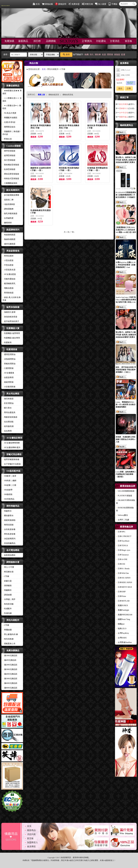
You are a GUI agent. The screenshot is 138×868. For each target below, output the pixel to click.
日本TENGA (122, 546)
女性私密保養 (9, 529)
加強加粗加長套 (10, 317)
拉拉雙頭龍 (8, 422)
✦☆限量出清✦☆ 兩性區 (12, 107)
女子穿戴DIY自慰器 (12, 464)
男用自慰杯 (8, 256)
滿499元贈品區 (9, 660)
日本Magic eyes (123, 550)
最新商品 (23, 41)
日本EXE (121, 564)
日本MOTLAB (123, 601)
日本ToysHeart (123, 541)
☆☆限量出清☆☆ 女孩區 (12, 100)
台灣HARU (121, 638)
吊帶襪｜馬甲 (9, 599)
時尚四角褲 (8, 639)
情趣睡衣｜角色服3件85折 (11, 133)
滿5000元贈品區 (10, 679)
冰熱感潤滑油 (9, 359)
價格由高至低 (68, 95)
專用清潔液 (8, 525)
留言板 (129, 41)
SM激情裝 (7, 494)
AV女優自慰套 (9, 274)
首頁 (36, 4)
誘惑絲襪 (7, 595)
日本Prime (121, 596)
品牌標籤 (51, 41)
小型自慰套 (8, 260)
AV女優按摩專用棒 (11, 443)
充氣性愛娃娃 (9, 279)
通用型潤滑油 (9, 354)
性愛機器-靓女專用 (11, 338)
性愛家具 (7, 343)
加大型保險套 (9, 160)
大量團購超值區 (10, 183)
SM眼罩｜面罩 (9, 476)
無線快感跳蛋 (9, 239)
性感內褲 (7, 613)
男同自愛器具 (9, 413)
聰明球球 (7, 223)
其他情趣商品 (9, 543)
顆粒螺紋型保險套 (11, 165)
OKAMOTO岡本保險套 (125, 502)
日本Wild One (122, 573)
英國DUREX (122, 605)
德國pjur (120, 624)
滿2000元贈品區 (10, 665)
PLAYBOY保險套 (124, 496)
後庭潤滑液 (8, 382)
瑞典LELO (121, 629)
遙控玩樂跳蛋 (9, 244)
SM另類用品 (8, 499)
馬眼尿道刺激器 (10, 417)
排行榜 (37, 41)
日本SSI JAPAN (123, 578)
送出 (120, 88)
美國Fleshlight (123, 610)
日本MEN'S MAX (124, 587)
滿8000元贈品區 (10, 688)
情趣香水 (7, 511)
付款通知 (101, 41)
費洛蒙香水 (8, 516)
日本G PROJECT (124, 536)
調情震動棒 (8, 209)
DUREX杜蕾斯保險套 (125, 509)
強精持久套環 (9, 312)
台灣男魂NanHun (124, 642)
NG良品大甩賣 (9, 113)
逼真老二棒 (8, 200)
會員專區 (31, 847)
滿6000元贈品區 (10, 683)
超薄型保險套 (9, 155)
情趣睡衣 (7, 590)
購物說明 (61, 4)
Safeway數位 (122, 515)
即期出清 (7, 139)
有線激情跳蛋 (9, 235)
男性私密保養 (9, 534)
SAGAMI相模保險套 (125, 491)
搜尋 (66, 55)
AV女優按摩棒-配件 (11, 447)
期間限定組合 (9, 127)
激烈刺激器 (8, 399)
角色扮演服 (8, 604)
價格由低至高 (54, 95)
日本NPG (121, 532)
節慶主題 (7, 581)
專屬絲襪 (7, 630)
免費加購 (9, 41)
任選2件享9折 (9, 122)
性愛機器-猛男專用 (11, 333)
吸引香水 (7, 408)
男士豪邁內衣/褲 (10, 634)
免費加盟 (74, 4)
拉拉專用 (7, 431)
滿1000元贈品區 (10, 656)
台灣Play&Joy (123, 633)
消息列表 (31, 834)
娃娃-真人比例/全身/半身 (12, 299)
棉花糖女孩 (8, 572)
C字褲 (6, 576)
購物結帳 (47, 4)
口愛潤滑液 (8, 368)
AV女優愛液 (8, 373)
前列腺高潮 (8, 426)
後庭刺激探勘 (9, 520)
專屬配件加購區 (10, 118)
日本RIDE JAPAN (124, 582)
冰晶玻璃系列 (9, 539)
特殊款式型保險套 (11, 179)
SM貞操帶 (7, 490)
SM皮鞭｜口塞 (9, 485)
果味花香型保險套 (11, 174)
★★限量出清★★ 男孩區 (12, 92)
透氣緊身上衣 (9, 644)
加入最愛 (101, 4)
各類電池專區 (9, 555)
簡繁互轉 (87, 4)
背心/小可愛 (8, 567)
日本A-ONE (122, 559)
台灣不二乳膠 (123, 520)
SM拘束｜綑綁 (9, 481)
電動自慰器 (8, 288)
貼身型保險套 (9, 169)
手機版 (113, 4)
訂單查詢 (87, 41)
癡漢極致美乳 (9, 284)
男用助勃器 (8, 293)
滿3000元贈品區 (10, 669)
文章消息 (115, 41)
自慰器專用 (8, 378)
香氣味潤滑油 (9, 364)
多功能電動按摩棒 (11, 195)
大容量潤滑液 (9, 387)
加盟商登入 (32, 842)
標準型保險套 (9, 151)
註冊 (129, 88)
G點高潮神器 (9, 204)
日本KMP (121, 592)
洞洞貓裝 (7, 586)
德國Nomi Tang (123, 619)
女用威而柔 (8, 218)
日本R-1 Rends (123, 569)
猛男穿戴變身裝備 (11, 459)
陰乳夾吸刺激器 (10, 214)
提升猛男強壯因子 (11, 321)
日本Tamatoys (122, 555)
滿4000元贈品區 (10, 674)
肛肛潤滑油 (8, 403)
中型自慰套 (8, 265)
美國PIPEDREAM (124, 615)
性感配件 (7, 609)
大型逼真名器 (9, 270)
